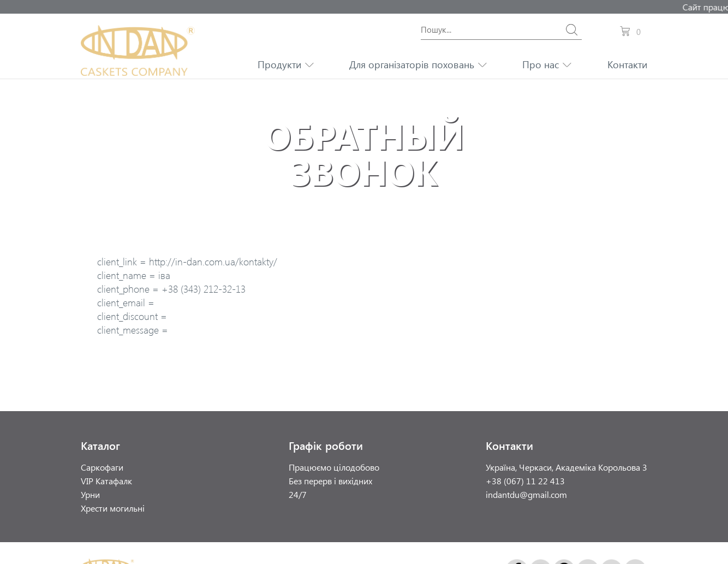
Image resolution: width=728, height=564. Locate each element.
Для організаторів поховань (412, 64)
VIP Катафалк (106, 481)
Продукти (279, 64)
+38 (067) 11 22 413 (525, 481)
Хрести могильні (113, 508)
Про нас (541, 64)
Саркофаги (102, 467)
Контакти (627, 64)
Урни (90, 494)
